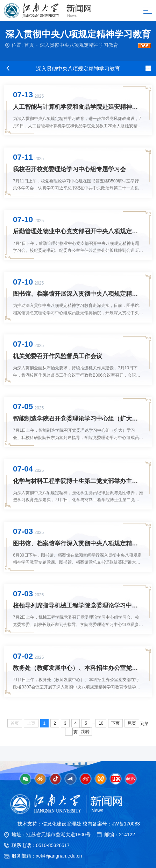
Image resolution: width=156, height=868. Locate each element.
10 (101, 723)
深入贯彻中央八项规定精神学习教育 (79, 45)
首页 (29, 45)
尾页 (132, 723)
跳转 (85, 732)
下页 (115, 723)
